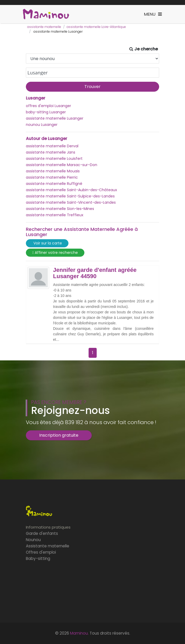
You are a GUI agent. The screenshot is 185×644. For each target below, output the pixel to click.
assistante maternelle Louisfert (54, 159)
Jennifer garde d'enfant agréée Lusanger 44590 (95, 273)
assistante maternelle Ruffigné (54, 184)
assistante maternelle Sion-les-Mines (60, 209)
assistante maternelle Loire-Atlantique (96, 27)
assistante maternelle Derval (52, 146)
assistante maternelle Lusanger (55, 118)
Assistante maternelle (48, 546)
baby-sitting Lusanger (46, 112)
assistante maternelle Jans (51, 152)
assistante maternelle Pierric (52, 177)
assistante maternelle (44, 27)
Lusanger (36, 98)
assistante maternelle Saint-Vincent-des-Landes (71, 202)
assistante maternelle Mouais (53, 171)
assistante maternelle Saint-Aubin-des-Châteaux (71, 190)
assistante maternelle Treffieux (55, 215)
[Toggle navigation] (153, 14)
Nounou (33, 540)
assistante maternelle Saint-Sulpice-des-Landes (70, 196)
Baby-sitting (38, 558)
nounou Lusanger (42, 125)
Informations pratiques (48, 527)
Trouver (92, 87)
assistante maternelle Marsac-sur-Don (62, 165)
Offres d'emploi (41, 552)
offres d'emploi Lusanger (48, 106)
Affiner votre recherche (55, 253)
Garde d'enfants (42, 533)
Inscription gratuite (59, 435)
